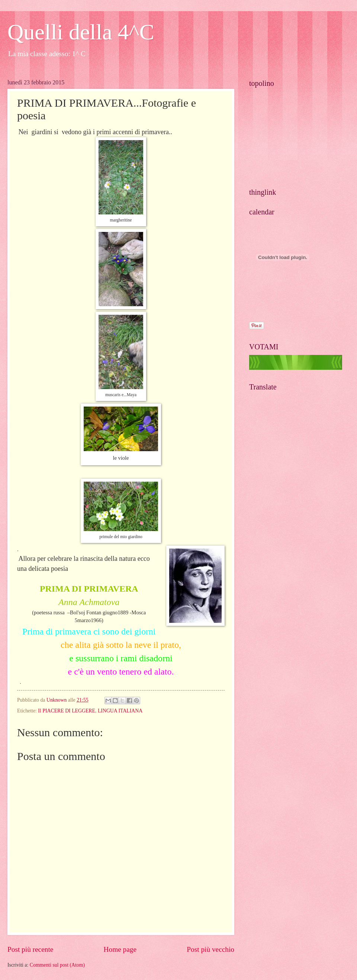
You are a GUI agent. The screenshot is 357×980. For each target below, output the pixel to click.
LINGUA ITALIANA (120, 711)
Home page (120, 949)
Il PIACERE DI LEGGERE (67, 711)
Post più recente (30, 949)
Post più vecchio (210, 949)
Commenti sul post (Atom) (57, 965)
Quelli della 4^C (81, 32)
